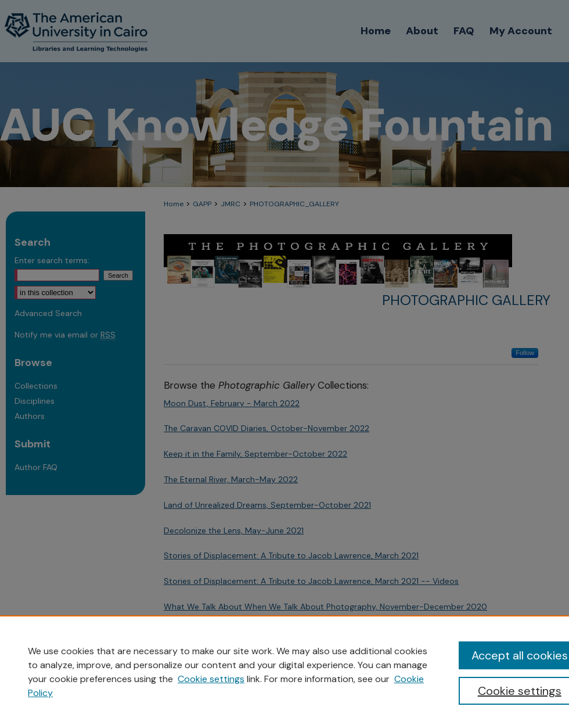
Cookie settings (211, 679)
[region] (284, 672)
